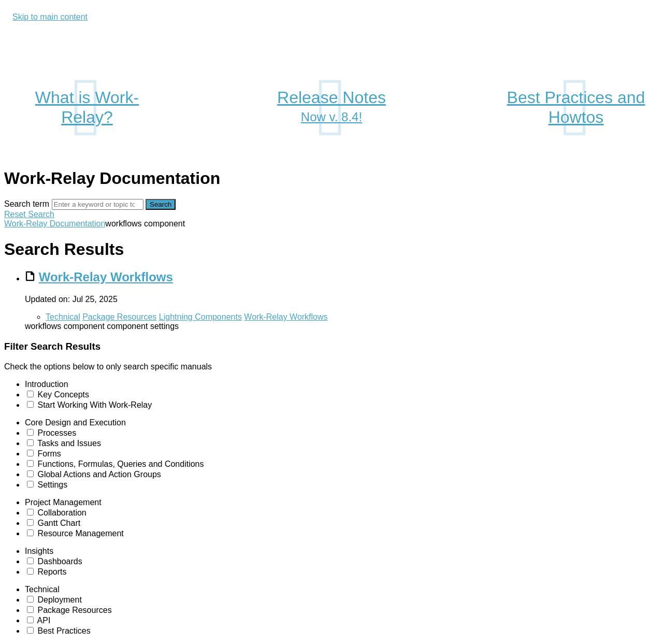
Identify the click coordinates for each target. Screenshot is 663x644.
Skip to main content (50, 17)
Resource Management (80, 533)
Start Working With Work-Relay (95, 405)
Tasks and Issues (69, 443)
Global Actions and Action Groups (99, 474)
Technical (63, 317)
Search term (27, 204)
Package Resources (119, 317)
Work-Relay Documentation (55, 224)
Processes (57, 433)
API (44, 620)
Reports (52, 572)
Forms (49, 454)
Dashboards (60, 561)
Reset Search (29, 214)
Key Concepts (63, 395)
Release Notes (331, 108)
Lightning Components (200, 317)
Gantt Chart (59, 523)
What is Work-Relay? (87, 107)
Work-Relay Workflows (106, 277)
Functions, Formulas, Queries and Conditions (120, 464)
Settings (52, 485)
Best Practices (64, 631)
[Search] (98, 204)
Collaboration (62, 513)
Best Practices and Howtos (576, 107)
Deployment (59, 600)
